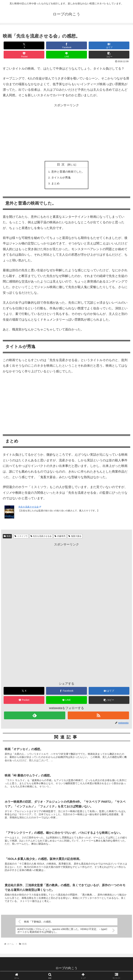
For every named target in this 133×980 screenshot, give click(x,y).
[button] (109, 55)
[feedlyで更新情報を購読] (35, 716)
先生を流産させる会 (30, 507)
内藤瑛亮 (60, 537)
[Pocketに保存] (24, 55)
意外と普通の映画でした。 (68, 172)
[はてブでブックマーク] (109, 45)
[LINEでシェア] (66, 55)
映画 (7, 537)
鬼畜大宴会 (75, 537)
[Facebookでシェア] (66, 45)
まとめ (55, 184)
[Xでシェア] (24, 45)
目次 (62, 164)
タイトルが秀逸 (61, 178)
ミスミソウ (21, 537)
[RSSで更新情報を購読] (98, 716)
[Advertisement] (66, 132)
